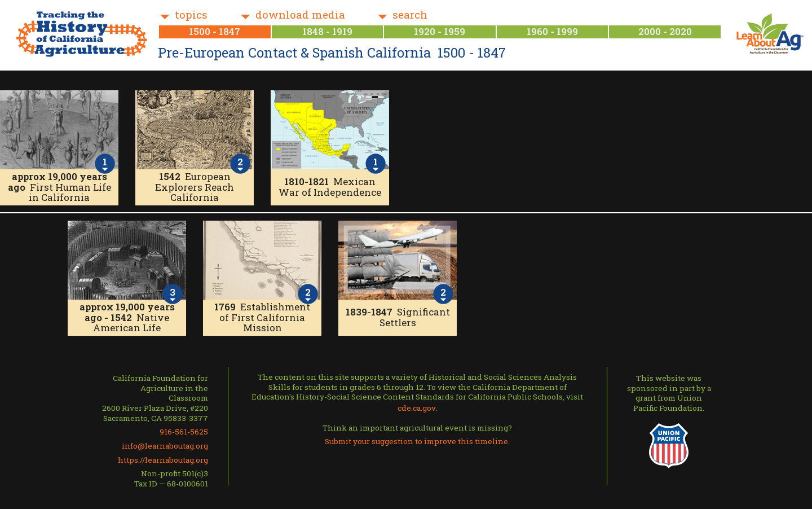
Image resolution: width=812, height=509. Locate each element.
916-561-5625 (184, 432)
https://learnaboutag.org (163, 460)
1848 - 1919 (327, 31)
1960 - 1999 (552, 31)
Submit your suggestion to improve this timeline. (417, 441)
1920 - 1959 (440, 31)
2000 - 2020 (665, 31)
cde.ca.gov (417, 408)
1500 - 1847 (215, 31)
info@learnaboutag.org (165, 446)
